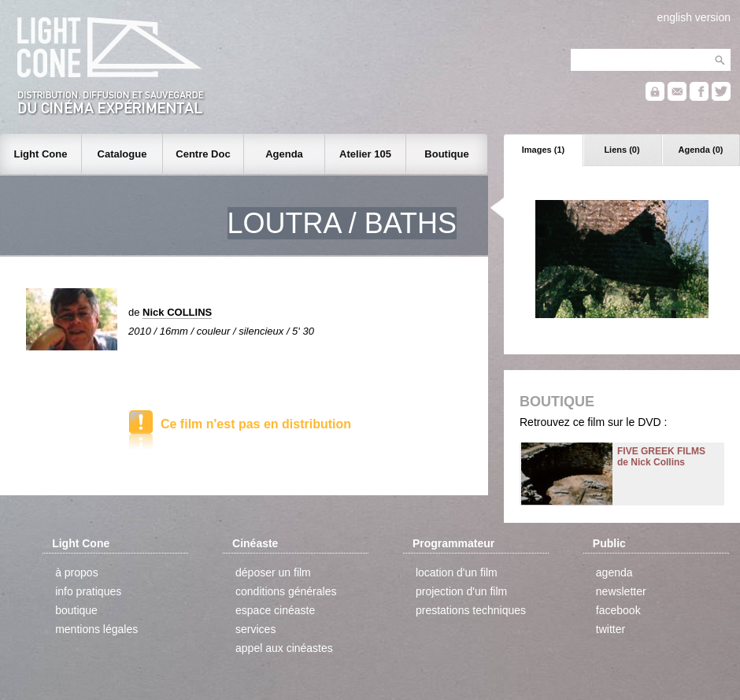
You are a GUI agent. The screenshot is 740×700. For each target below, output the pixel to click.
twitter (610, 629)
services (255, 629)
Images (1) (543, 150)
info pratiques (88, 591)
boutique (76, 610)
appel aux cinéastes (284, 648)
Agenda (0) (701, 150)
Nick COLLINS (177, 312)
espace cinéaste (275, 610)
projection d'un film (461, 591)
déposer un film (273, 572)
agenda (614, 572)
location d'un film (457, 572)
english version (694, 17)
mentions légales (96, 629)
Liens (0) (622, 150)
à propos (76, 572)
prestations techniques (471, 610)
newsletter (621, 591)
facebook (618, 610)
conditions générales (286, 591)
